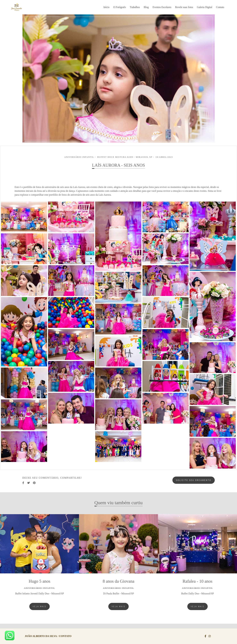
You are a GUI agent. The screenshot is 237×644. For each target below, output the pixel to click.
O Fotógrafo (120, 7)
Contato (220, 7)
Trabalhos (135, 7)
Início (106, 7)
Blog (146, 7)
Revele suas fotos (184, 7)
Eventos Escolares (162, 7)
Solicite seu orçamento (193, 480)
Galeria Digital (205, 7)
